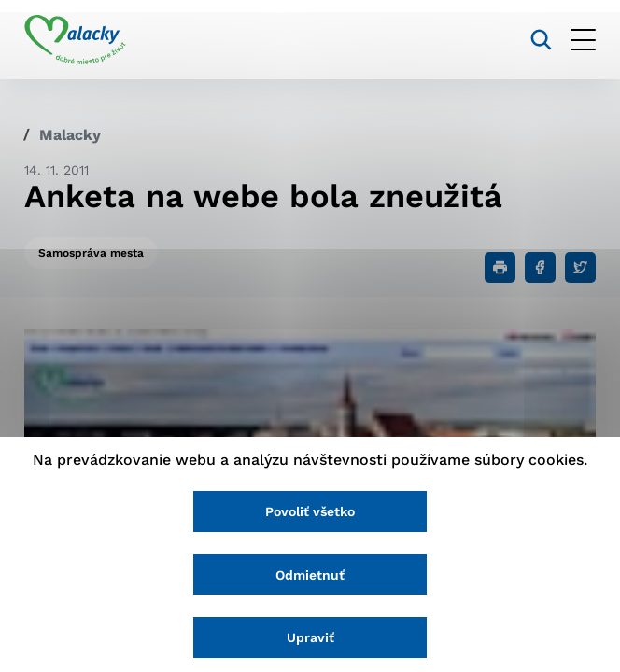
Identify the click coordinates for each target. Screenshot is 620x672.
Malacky (70, 135)
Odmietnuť (310, 575)
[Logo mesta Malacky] (75, 40)
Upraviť (310, 637)
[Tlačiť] (500, 267)
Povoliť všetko (310, 511)
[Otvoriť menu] (583, 40)
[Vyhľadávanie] (541, 40)
